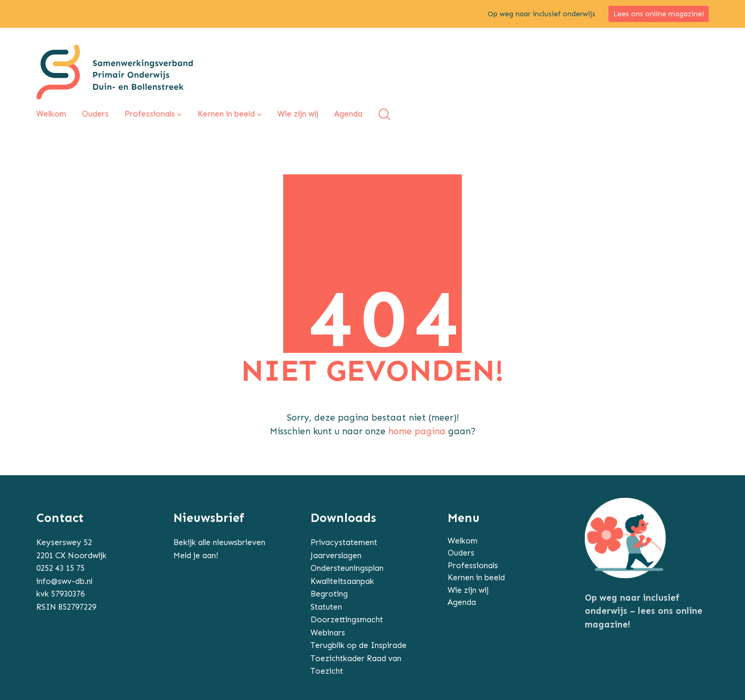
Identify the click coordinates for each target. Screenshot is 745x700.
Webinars (328, 633)
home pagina (417, 431)
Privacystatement (344, 542)
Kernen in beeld (476, 578)
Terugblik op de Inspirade (359, 645)
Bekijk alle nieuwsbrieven (219, 542)
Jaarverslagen (336, 556)
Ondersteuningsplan (347, 568)
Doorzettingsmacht (347, 620)
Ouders (461, 553)
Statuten (326, 607)
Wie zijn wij (468, 590)
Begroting (329, 594)
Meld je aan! (196, 556)
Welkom (463, 541)
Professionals (473, 566)
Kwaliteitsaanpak (342, 581)
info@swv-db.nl (64, 581)
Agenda (462, 602)
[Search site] (384, 114)
